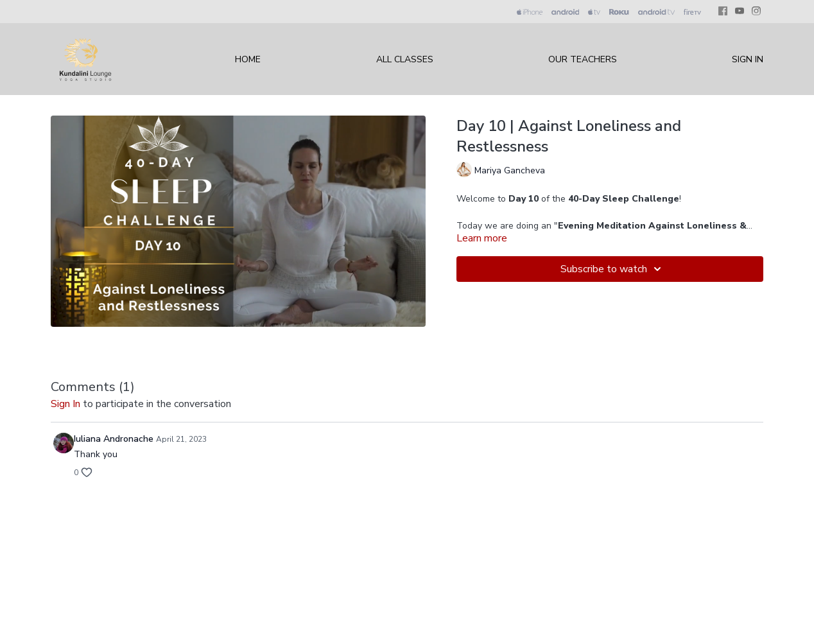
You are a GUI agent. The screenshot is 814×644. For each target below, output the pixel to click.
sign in (65, 404)
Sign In (748, 59)
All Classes (405, 59)
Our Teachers (583, 59)
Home (248, 59)
